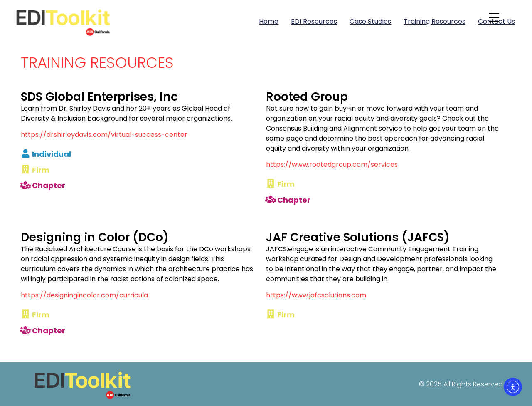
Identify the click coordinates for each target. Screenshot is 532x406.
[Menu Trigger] (494, 18)
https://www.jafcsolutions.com (316, 295)
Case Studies (370, 21)
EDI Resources (314, 21)
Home (269, 21)
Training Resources (435, 21)
